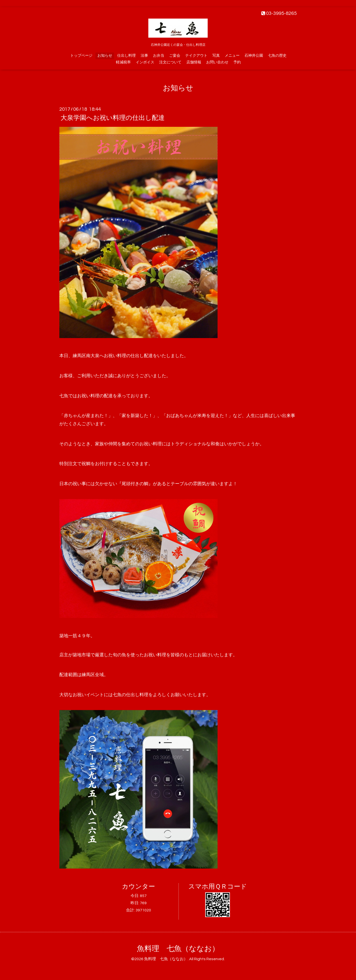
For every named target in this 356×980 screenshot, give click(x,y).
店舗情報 (194, 62)
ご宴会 (175, 56)
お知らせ (105, 56)
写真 (216, 56)
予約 (237, 62)
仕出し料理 (126, 56)
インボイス (145, 62)
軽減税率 (123, 62)
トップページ (81, 56)
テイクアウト (196, 56)
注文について (170, 62)
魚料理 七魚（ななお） (178, 949)
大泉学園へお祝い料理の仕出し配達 (113, 118)
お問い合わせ (217, 62)
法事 (144, 56)
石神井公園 (254, 56)
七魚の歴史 (277, 56)
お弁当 (159, 56)
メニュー (232, 56)
